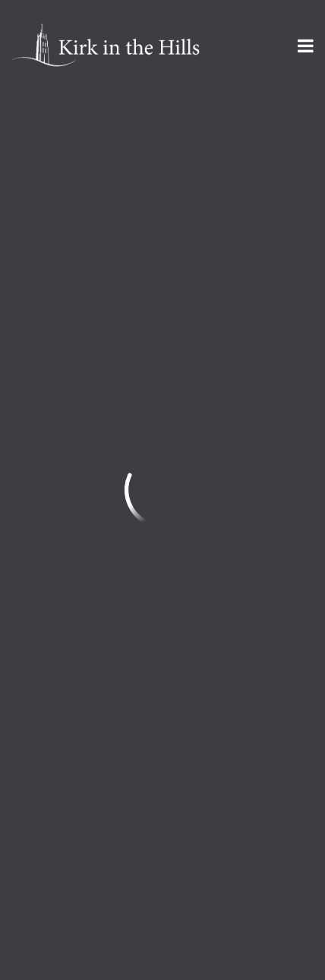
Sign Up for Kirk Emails (102, 863)
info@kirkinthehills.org (77, 677)
